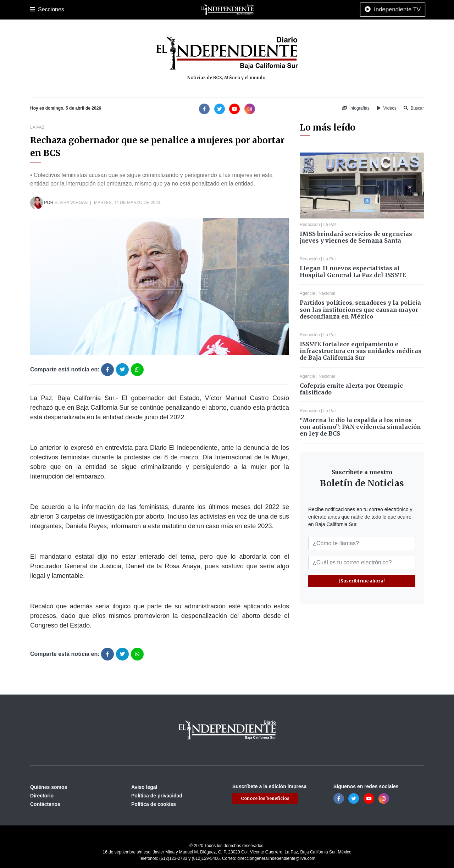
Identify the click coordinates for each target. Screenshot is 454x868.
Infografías (356, 108)
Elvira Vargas (71, 203)
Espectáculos (273, 10)
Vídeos (387, 108)
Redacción (310, 225)
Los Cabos (86, 10)
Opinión (244, 10)
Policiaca (114, 10)
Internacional (216, 10)
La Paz (61, 10)
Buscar (414, 108)
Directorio (42, 796)
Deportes (140, 10)
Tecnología (306, 10)
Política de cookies (154, 804)
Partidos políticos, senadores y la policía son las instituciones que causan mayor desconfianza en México (360, 309)
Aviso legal (144, 787)
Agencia (307, 293)
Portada (39, 10)
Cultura (163, 10)
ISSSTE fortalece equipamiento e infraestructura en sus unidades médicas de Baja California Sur (361, 351)
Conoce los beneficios (265, 798)
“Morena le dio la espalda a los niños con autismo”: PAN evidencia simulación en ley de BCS (360, 427)
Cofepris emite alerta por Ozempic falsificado (351, 389)
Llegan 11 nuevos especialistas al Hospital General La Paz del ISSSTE (353, 272)
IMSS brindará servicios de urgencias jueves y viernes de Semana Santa (356, 237)
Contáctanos (45, 804)
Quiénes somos (49, 787)
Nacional (187, 10)
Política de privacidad (157, 796)
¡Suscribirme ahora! (362, 581)
